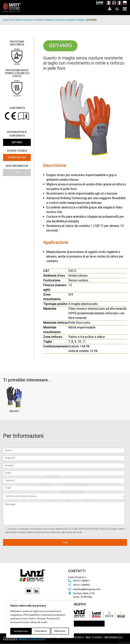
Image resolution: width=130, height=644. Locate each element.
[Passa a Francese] (119, 3)
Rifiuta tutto (39, 631)
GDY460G (17, 143)
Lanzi (6, 20)
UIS (17, 173)
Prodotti (39, 20)
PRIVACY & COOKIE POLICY (32, 640)
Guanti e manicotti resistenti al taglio (65, 20)
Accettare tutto (59, 631)
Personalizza (20, 631)
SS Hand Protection (22, 20)
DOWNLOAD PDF (17, 158)
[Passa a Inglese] (113, 3)
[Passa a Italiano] (108, 3)
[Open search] (117, 9)
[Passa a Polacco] (124, 3)
